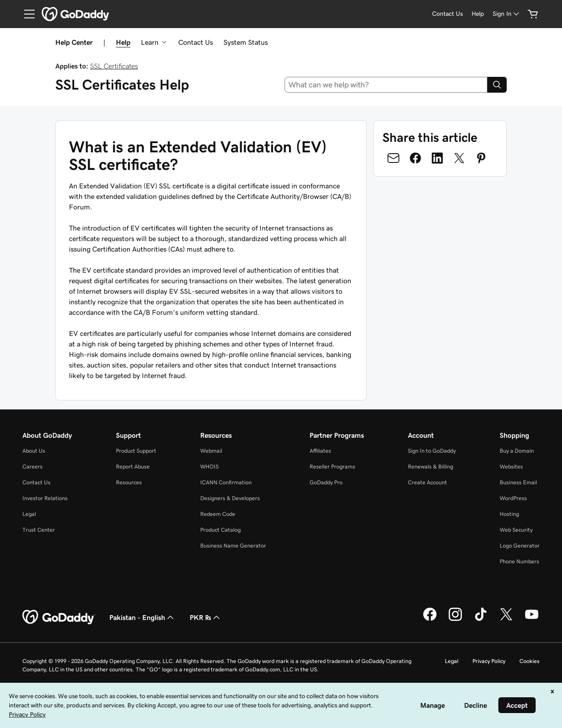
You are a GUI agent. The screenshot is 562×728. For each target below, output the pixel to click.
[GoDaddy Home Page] (59, 617)
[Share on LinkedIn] (437, 158)
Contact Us (196, 42)
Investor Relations (45, 498)
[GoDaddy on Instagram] (455, 620)
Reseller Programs (332, 467)
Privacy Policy (489, 661)
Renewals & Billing (431, 467)
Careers (32, 467)
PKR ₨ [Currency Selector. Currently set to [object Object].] (206, 617)
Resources (129, 482)
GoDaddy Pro (326, 482)
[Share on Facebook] (415, 158)
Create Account (427, 482)
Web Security (516, 530)
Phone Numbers (519, 561)
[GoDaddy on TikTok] (481, 620)
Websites (511, 467)
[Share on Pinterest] (481, 158)
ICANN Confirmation (226, 482)
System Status (246, 42)
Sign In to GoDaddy (432, 451)
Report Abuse (133, 467)
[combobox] (386, 85)
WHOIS (209, 467)
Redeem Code (218, 514)
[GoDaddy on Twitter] (506, 620)
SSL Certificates (114, 66)
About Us (34, 451)
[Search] (497, 85)
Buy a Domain (517, 451)
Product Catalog (220, 530)
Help (123, 42)
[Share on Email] (393, 158)
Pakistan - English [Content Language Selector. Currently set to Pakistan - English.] (142, 617)
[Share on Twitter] (459, 158)
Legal (29, 514)
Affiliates (320, 451)
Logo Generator (520, 546)
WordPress (513, 498)
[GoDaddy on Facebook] (430, 620)
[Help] (478, 14)
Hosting (509, 514)
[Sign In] (507, 14)
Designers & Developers (230, 498)
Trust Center (39, 530)
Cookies (530, 661)
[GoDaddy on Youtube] (532, 620)
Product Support (136, 451)
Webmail (211, 451)
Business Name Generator (233, 546)
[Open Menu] (26, 14)
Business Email (518, 482)
